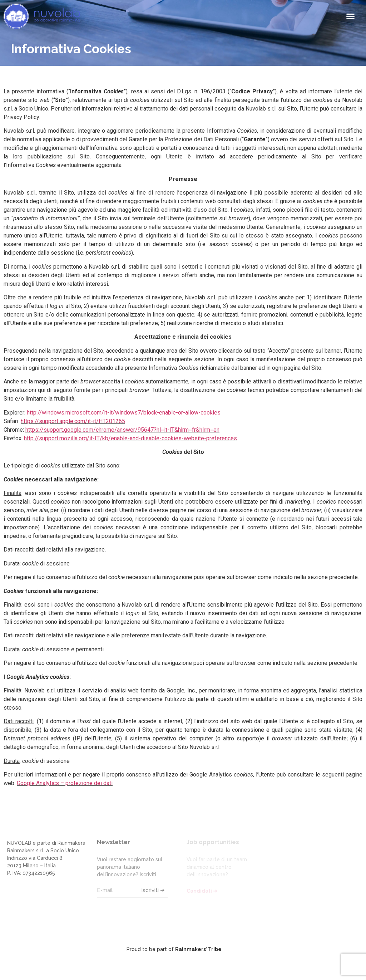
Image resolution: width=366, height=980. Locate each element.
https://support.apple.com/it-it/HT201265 (73, 421)
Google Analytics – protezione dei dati (65, 783)
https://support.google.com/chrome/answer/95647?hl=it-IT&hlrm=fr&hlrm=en (122, 430)
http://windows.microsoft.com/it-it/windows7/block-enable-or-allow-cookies (124, 413)
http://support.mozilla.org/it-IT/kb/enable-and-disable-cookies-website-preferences (130, 438)
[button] (350, 16)
